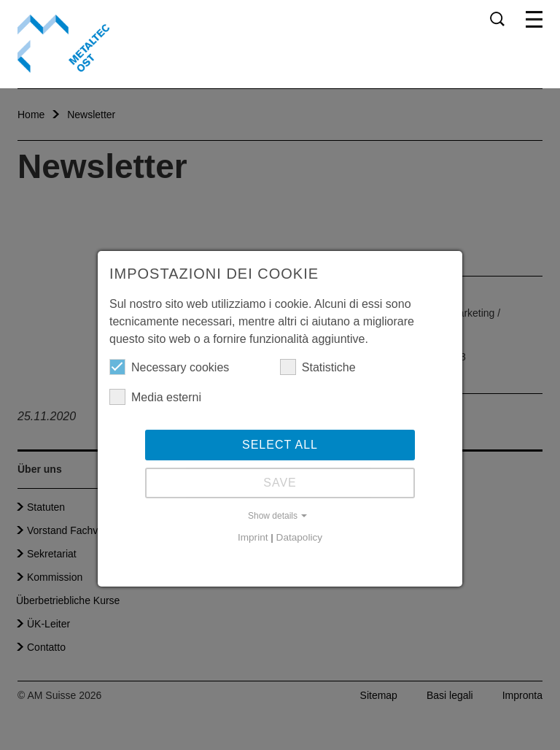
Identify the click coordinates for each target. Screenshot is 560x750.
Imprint (253, 537)
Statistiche (318, 367)
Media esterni (155, 397)
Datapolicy (299, 537)
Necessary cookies (169, 367)
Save (280, 483)
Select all (280, 445)
